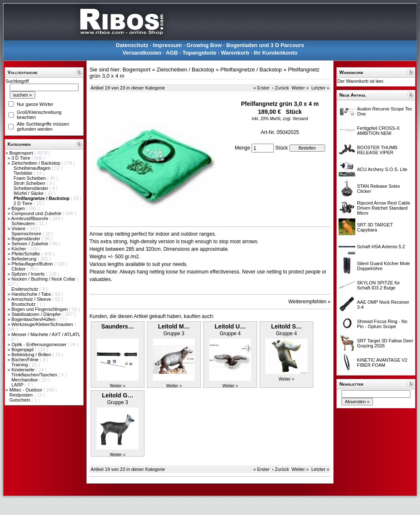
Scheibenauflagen (33, 168)
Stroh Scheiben (30, 183)
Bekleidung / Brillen (32, 355)
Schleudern (24, 223)
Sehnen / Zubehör (30, 244)
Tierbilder (24, 173)
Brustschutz (24, 304)
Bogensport (22, 153)
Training (20, 365)
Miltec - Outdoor (26, 390)
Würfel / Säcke (29, 193)
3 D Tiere (21, 158)
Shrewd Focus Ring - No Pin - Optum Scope (382, 324)
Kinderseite (24, 370)
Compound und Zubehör (37, 213)
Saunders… (118, 326)
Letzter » (320, 88)
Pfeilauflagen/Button (33, 264)
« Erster (261, 88)
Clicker (19, 269)
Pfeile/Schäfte (26, 254)
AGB (172, 53)
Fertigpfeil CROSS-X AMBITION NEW (378, 131)
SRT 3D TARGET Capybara (375, 227)
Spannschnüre (27, 234)
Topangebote (199, 53)
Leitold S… (286, 326)
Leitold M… (174, 326)
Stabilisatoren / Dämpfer (37, 314)
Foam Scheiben (30, 178)
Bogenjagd (23, 349)
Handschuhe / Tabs (32, 294)
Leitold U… (230, 326)
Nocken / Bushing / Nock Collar (44, 279)
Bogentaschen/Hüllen (34, 319)
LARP (18, 385)
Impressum (167, 45)
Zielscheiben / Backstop (36, 163)
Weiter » (300, 88)
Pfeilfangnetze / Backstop (251, 70)
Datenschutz (132, 45)
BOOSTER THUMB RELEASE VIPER (377, 150)
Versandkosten (142, 53)
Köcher (19, 249)
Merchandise (25, 380)
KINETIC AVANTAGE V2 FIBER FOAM (382, 363)
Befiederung (24, 259)
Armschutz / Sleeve (32, 299)
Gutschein (20, 400)
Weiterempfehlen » (310, 302)
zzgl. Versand (295, 119)
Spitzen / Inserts (29, 274)
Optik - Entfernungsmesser (39, 344)
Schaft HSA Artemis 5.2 (381, 247)
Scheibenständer (31, 188)
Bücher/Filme (26, 360)
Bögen (19, 208)
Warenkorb (235, 53)
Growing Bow (204, 45)
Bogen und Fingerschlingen (40, 309)
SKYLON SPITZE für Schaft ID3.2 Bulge (378, 285)
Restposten (22, 395)
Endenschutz (25, 289)
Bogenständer (26, 239)
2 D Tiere (24, 203)
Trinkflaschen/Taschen (35, 375)
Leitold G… (118, 395)
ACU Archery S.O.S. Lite (382, 169)
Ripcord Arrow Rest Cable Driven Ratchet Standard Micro (384, 208)
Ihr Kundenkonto (276, 53)
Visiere (19, 229)
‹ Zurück (281, 88)
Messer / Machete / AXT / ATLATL (46, 334)
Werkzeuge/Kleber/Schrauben (43, 324)
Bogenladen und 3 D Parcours (265, 45)
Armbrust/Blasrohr (31, 218)
